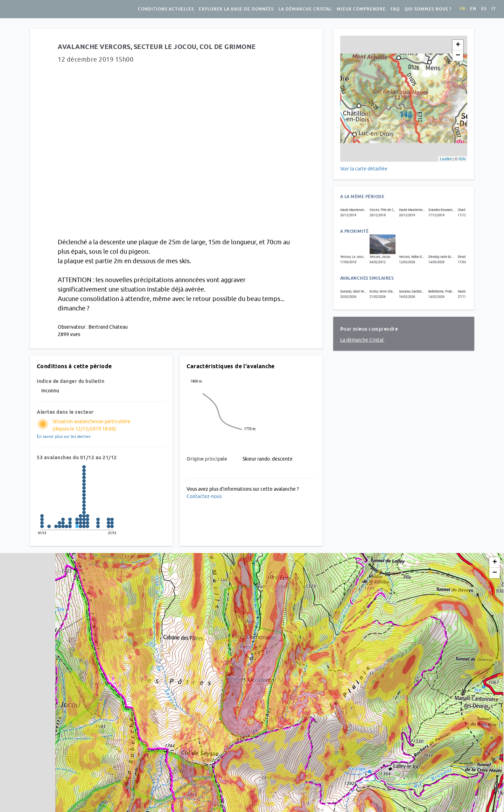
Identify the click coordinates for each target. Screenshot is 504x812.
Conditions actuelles (166, 9)
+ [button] (458, 45)
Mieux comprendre (361, 9)
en (473, 9)
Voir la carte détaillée (364, 169)
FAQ (395, 9)
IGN (462, 159)
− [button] (458, 56)
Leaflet (446, 159)
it (494, 9)
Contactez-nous (204, 496)
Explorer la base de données (236, 9)
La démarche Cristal (305, 9)
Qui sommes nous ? (428, 9)
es (484, 9)
